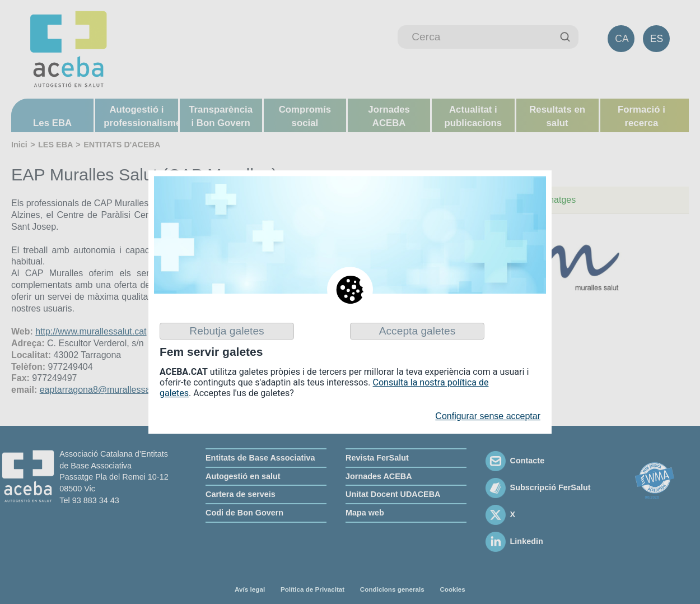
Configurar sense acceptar (488, 416)
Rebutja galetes (227, 331)
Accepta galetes (417, 331)
